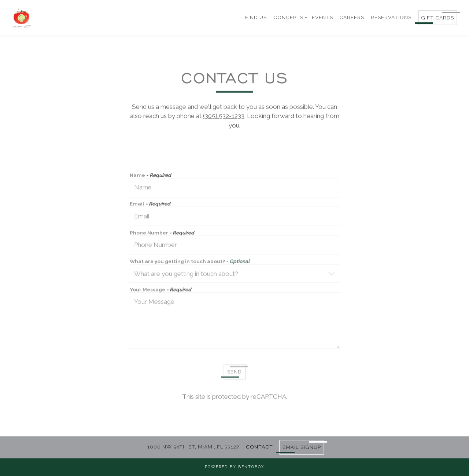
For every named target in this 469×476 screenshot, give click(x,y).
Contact (259, 447)
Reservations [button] (391, 17)
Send (234, 373)
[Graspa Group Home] (59, 17)
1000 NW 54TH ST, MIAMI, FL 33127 (193, 447)
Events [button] (322, 17)
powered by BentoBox (234, 467)
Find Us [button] (256, 17)
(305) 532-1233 (224, 117)
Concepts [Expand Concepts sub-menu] (289, 17)
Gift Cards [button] (437, 18)
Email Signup (302, 447)
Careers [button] (352, 17)
